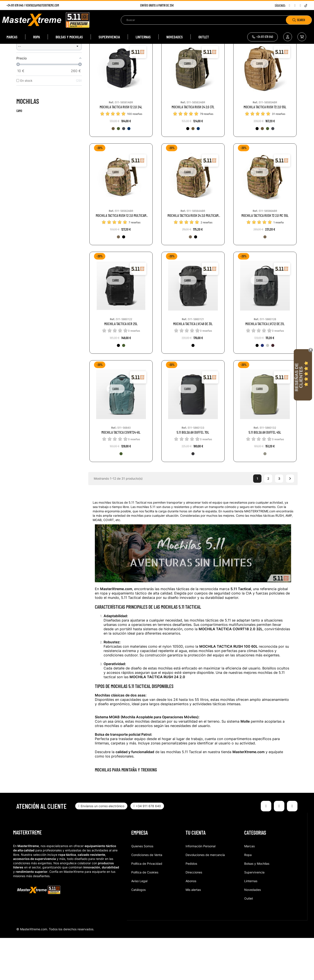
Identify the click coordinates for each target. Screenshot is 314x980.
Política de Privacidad (147, 906)
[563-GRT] (273, 387)
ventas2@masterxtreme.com (42, 5)
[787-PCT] (262, 387)
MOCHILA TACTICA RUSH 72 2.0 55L (265, 149)
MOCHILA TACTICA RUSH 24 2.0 (157, 719)
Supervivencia (254, 914)
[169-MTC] (118, 279)
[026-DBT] (124, 171)
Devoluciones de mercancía (205, 897)
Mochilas (28, 143)
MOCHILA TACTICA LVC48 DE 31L (193, 366)
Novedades (253, 932)
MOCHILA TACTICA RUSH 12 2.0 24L (121, 149)
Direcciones (194, 914)
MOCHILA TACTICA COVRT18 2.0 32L (231, 671)
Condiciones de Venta (147, 897)
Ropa (248, 897)
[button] (263, 37)
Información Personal (201, 888)
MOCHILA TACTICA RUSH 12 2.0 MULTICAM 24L (121, 257)
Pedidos (191, 906)
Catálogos (138, 932)
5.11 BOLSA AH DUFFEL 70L (193, 474)
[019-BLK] (188, 171)
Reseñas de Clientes (299, 377)
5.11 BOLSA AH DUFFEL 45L (265, 474)
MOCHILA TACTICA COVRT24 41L (121, 474)
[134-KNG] (113, 171)
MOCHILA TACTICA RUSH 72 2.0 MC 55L (265, 257)
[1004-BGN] (121, 496)
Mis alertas (193, 932)
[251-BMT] (124, 279)
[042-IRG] (268, 387)
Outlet (249, 940)
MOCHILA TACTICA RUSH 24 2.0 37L (193, 149)
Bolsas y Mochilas (257, 906)
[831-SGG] (265, 496)
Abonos (191, 923)
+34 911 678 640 (15, 5)
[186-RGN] (118, 171)
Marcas (249, 888)
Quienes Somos (142, 888)
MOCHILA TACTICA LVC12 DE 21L (265, 366)
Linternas (251, 923)
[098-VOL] (193, 496)
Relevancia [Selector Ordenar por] (257, 66)
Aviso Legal (139, 923)
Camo (19, 153)
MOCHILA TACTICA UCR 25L (121, 366)
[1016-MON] (129, 171)
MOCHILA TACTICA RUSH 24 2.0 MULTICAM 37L (193, 257)
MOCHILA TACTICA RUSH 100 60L (229, 688)
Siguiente (290, 521)
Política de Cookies (145, 914)
